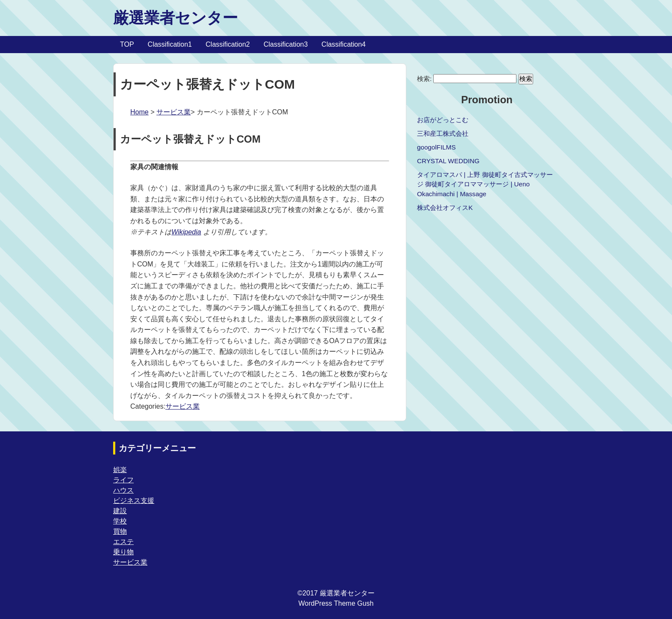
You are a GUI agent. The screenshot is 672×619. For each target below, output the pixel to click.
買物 (120, 531)
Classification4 (343, 44)
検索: (424, 79)
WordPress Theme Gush (336, 603)
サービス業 (174, 112)
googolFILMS (436, 147)
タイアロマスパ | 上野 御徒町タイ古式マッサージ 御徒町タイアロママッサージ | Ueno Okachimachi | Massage (485, 184)
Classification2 (228, 44)
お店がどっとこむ (443, 120)
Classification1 (170, 44)
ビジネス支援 (134, 501)
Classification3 (286, 44)
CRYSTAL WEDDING (448, 161)
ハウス (123, 490)
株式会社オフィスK (445, 208)
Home (139, 112)
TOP (127, 44)
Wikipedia (186, 232)
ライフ (123, 480)
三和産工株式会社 (443, 133)
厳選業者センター (175, 18)
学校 (120, 521)
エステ (123, 542)
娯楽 (120, 470)
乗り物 (123, 552)
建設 (120, 511)
